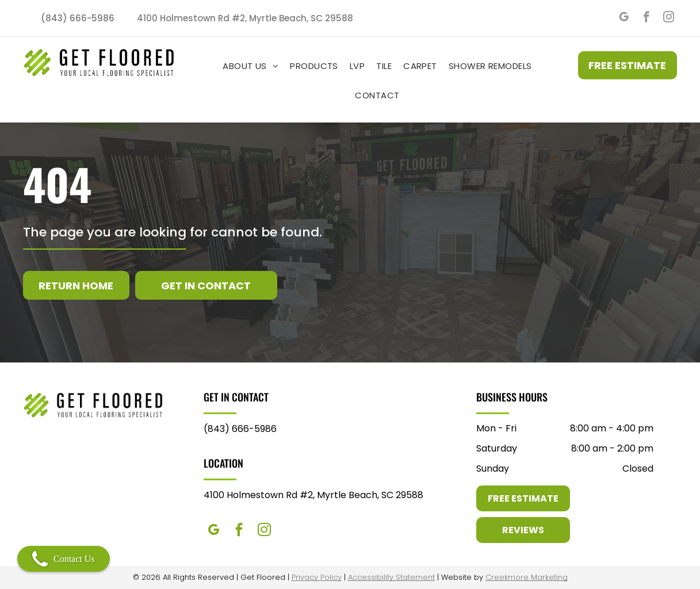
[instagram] (669, 18)
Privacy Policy (317, 577)
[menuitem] (250, 66)
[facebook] (646, 18)
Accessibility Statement (391, 577)
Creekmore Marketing (527, 577)
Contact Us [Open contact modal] (64, 559)
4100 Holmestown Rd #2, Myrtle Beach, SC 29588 (313, 495)
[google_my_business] (624, 18)
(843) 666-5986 (240, 429)
